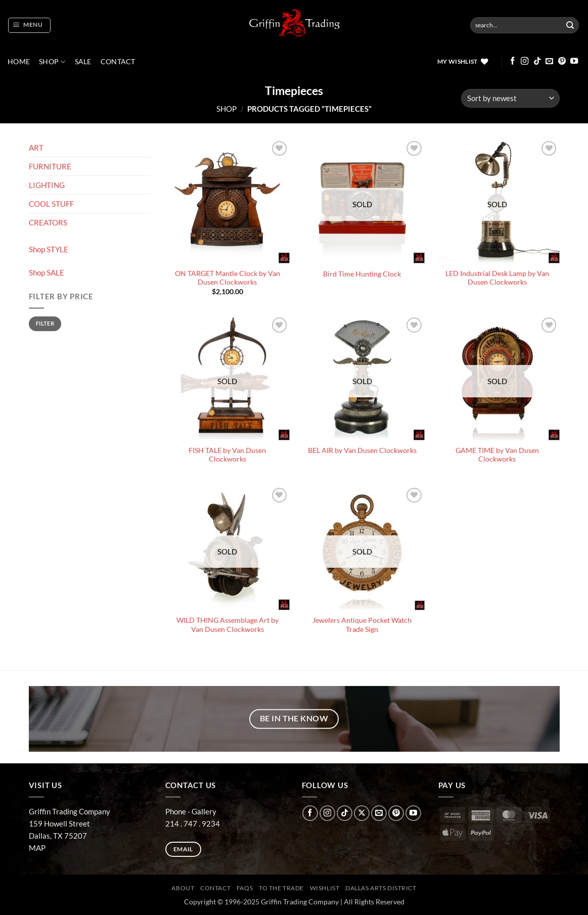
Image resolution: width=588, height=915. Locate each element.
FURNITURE (50, 166)
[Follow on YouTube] (574, 61)
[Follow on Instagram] (525, 61)
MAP (37, 848)
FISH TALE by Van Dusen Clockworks (227, 455)
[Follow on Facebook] (512, 61)
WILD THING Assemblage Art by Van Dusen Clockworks (228, 625)
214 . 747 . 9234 (193, 823)
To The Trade (281, 888)
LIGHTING (47, 185)
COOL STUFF (51, 204)
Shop (52, 62)
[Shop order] (510, 98)
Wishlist (325, 888)
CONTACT (118, 62)
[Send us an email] (549, 61)
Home (19, 62)
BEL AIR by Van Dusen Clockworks (362, 450)
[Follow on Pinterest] (562, 61)
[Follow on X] (362, 813)
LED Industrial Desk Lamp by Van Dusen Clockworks (497, 278)
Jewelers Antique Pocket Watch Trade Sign (362, 625)
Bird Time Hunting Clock (362, 274)
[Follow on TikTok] (537, 61)
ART (36, 148)
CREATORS (48, 222)
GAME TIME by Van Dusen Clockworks (497, 455)
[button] (29, 25)
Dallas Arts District (381, 888)
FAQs (245, 888)
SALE (83, 62)
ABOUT (183, 888)
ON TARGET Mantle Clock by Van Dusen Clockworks (228, 278)
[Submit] (570, 25)
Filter (45, 323)
